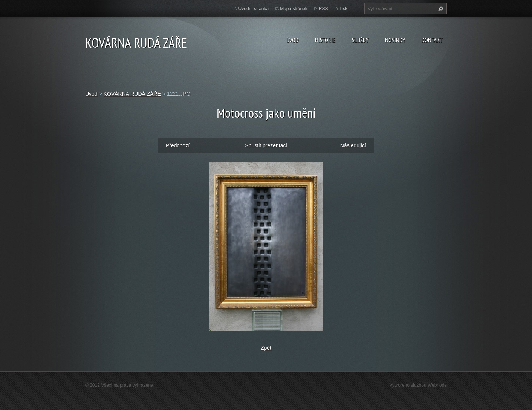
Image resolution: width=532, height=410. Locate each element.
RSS (323, 9)
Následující (353, 145)
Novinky (395, 40)
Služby (360, 40)
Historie (325, 40)
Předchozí (178, 145)
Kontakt (432, 40)
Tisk (343, 9)
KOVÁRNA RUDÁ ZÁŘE (132, 94)
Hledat (440, 9)
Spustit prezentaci (266, 145)
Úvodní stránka (254, 9)
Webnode (437, 385)
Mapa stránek (294, 9)
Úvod (292, 40)
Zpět (266, 348)
